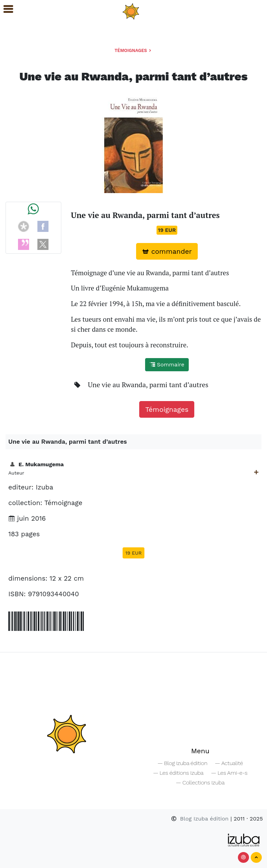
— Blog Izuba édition (183, 763)
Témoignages (134, 50)
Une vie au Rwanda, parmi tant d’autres (148, 385)
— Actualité (229, 763)
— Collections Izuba (200, 783)
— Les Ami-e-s (229, 773)
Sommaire (167, 364)
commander (167, 251)
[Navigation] (131, 11)
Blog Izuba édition (201, 819)
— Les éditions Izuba (178, 773)
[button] (5, 9)
